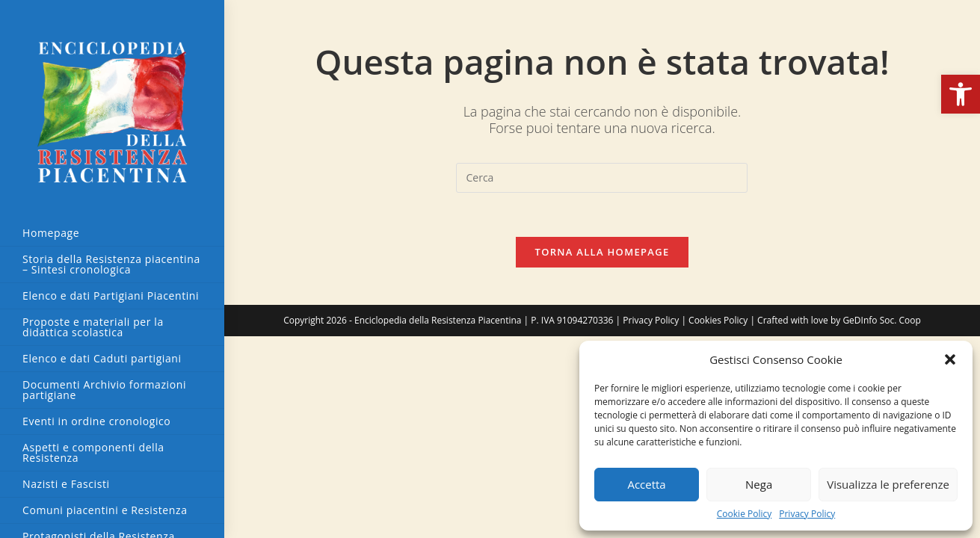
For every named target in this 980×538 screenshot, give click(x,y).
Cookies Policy (718, 321)
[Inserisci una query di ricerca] (602, 178)
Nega (759, 484)
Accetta (646, 484)
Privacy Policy (807, 514)
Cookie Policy (744, 514)
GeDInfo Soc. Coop (881, 321)
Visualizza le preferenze (888, 484)
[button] (961, 94)
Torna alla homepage (603, 253)
